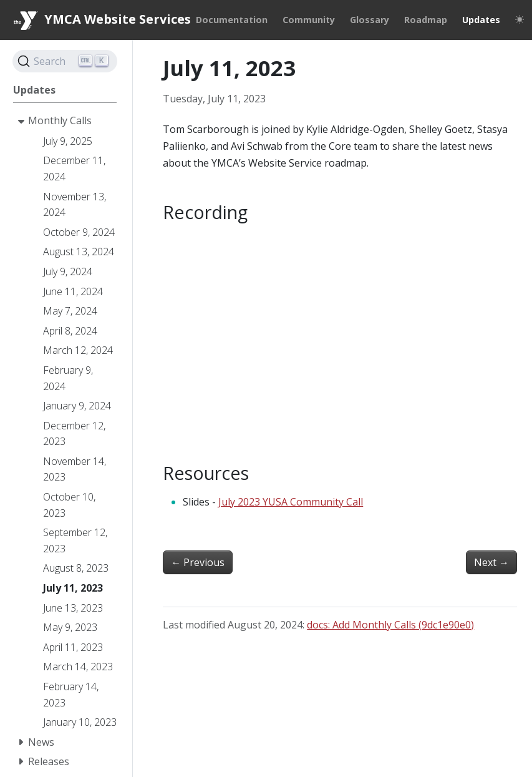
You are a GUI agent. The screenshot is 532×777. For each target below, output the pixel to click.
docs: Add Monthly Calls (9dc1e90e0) (390, 625)
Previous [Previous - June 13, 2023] (198, 562)
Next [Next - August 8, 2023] (491, 562)
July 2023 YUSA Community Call (291, 502)
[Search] (65, 61)
